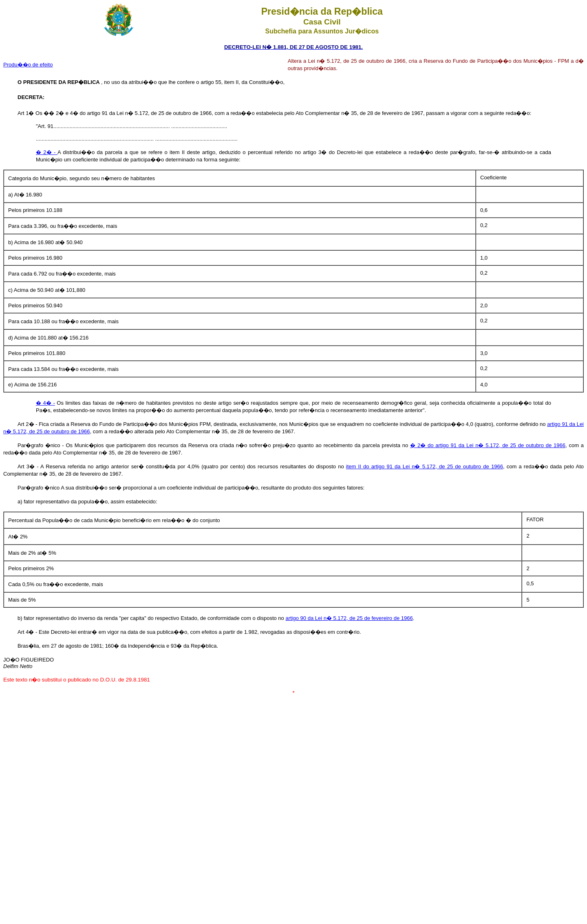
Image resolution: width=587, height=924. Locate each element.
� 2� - (47, 152)
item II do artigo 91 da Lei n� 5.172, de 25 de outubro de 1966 (425, 466)
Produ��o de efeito (28, 65)
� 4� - (45, 403)
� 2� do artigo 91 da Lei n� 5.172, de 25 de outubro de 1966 (488, 445)
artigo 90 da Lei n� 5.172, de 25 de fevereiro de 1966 (349, 618)
